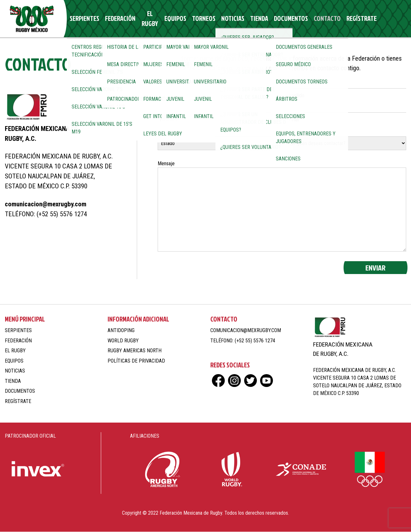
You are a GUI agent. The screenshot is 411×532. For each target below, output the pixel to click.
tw (386, 19)
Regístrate (338, 19)
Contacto (307, 19)
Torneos (196, 19)
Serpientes (84, 19)
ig (375, 19)
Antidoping (121, 331)
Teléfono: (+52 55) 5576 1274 (46, 214)
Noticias (222, 19)
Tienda (246, 19)
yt (397, 19)
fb (364, 19)
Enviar (376, 268)
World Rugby (123, 341)
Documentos (274, 19)
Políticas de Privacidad (136, 361)
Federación (116, 19)
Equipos (171, 19)
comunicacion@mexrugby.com (46, 204)
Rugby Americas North (135, 351)
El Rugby (145, 19)
